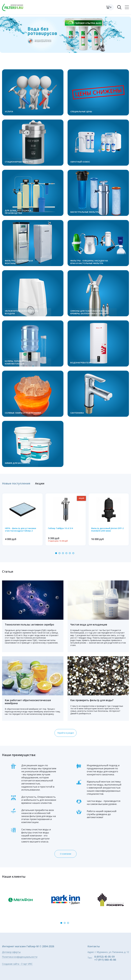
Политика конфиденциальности (20, 957)
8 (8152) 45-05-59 (104, 957)
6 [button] (73, 553)
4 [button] (66, 553)
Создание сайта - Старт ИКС (17, 964)
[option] (65, 35)
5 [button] (70, 553)
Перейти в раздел (66, 733)
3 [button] (63, 553)
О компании (66, 854)
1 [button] (56, 553)
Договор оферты (11, 952)
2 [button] (60, 553)
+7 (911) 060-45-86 (105, 960)
